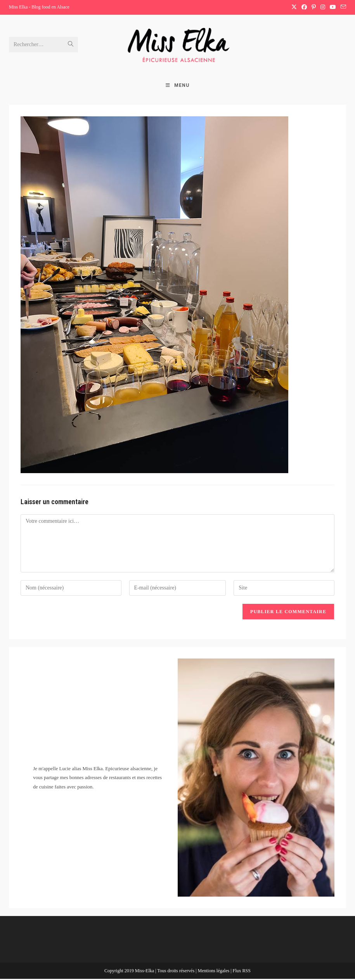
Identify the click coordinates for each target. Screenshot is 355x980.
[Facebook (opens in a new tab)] (304, 7)
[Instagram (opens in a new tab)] (323, 7)
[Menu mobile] (177, 86)
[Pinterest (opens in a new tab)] (314, 7)
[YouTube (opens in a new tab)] (333, 7)
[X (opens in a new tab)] (294, 7)
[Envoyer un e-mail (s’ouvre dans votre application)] (342, 7)
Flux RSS (242, 972)
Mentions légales (214, 972)
